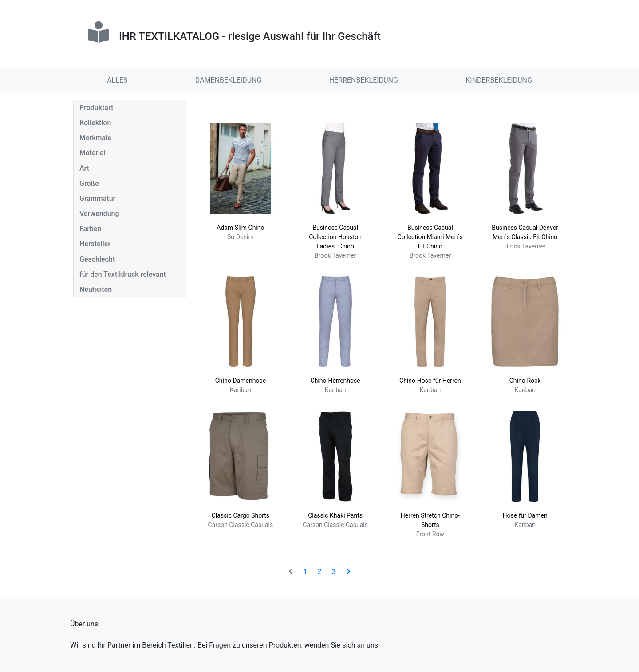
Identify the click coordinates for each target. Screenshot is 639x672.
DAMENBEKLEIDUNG (229, 80)
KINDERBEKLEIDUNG (499, 80)
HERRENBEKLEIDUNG (364, 80)
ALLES (117, 80)
